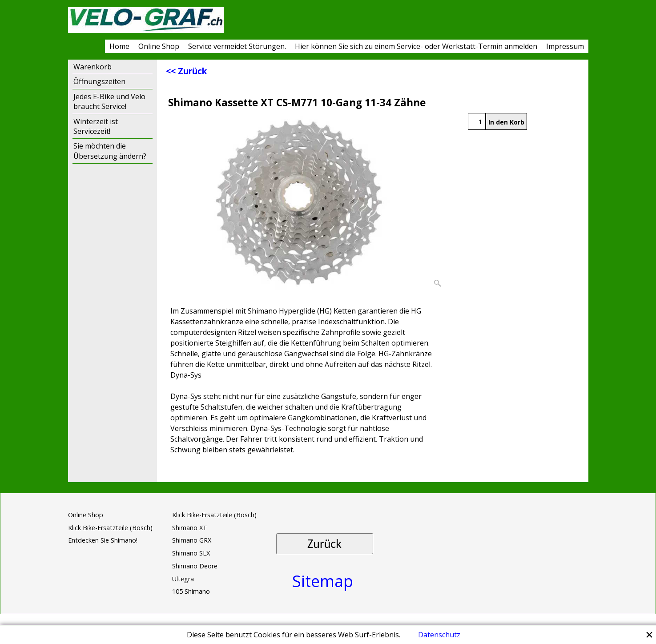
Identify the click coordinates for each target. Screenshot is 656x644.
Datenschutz (439, 635)
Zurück (324, 544)
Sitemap (323, 581)
